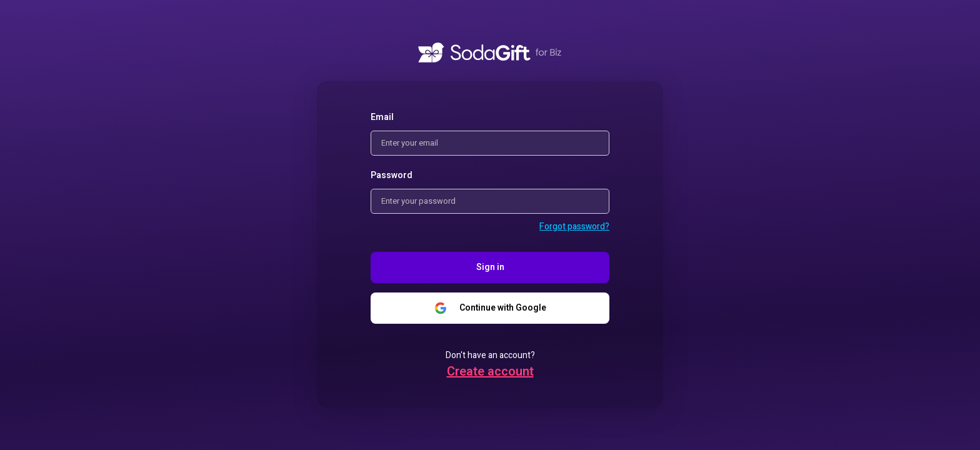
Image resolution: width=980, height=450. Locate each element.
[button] (574, 227)
